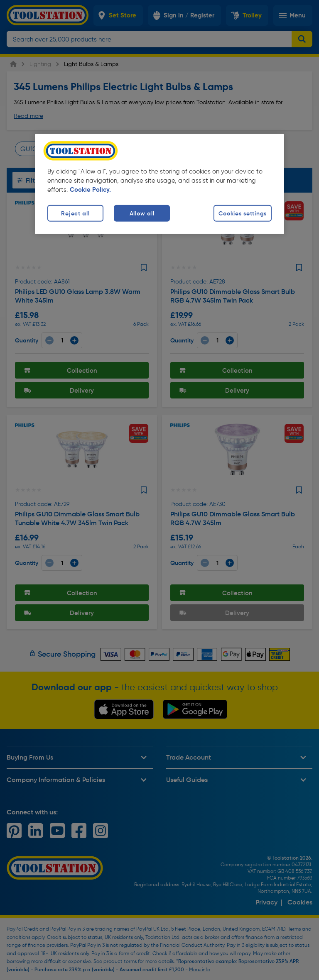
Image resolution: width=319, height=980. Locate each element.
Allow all (142, 213)
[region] (159, 184)
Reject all (75, 213)
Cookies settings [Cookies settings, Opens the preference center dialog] (243, 213)
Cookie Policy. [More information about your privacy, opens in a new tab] (90, 190)
